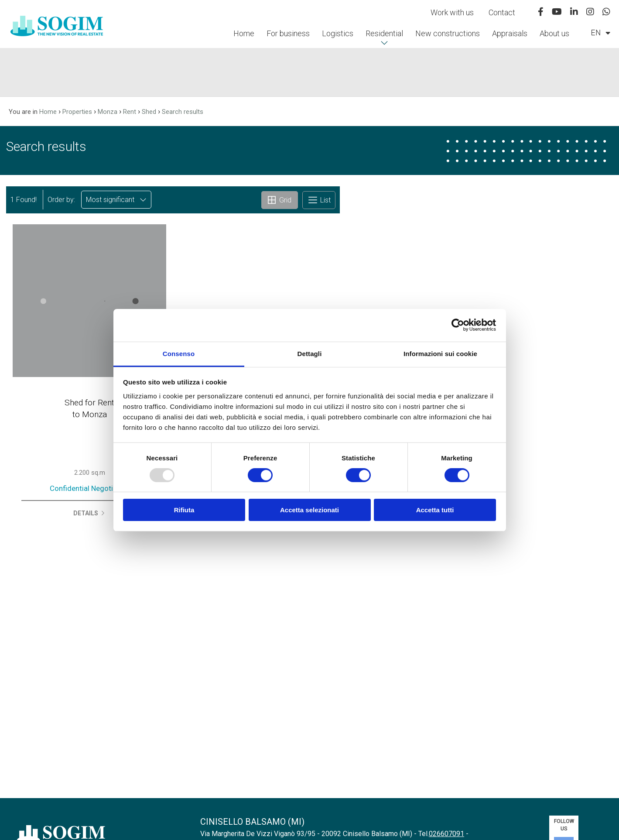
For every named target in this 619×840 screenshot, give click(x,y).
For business (288, 33)
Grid (280, 200)
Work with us (452, 12)
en (600, 33)
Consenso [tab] (179, 353)
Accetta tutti (435, 510)
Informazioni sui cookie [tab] (440, 353)
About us (554, 33)
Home (244, 33)
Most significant (116, 200)
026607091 (446, 834)
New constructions (448, 33)
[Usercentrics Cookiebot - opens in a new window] (458, 325)
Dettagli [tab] (310, 353)
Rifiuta (184, 510)
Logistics (338, 33)
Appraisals (510, 33)
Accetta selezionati (309, 510)
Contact (502, 12)
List (319, 200)
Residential (384, 33)
